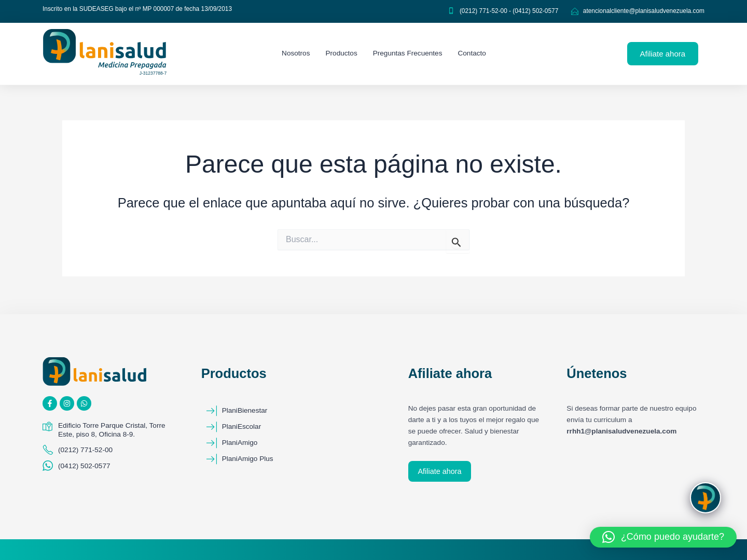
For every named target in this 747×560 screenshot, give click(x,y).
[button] (663, 537)
